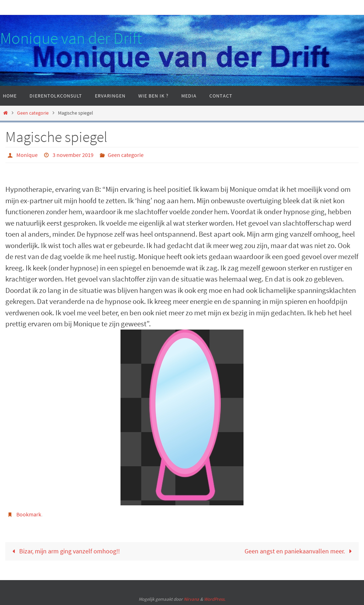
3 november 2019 (73, 155)
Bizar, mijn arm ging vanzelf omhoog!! (64, 550)
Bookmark (29, 514)
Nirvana (191, 598)
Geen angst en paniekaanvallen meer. (300, 550)
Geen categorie (33, 113)
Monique (27, 155)
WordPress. (215, 598)
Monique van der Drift (71, 38)
